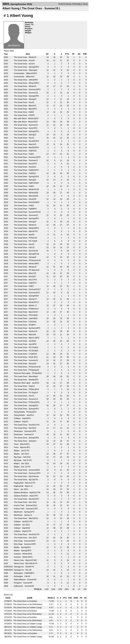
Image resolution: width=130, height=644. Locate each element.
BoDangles (19, 573)
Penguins (18, 583)
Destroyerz (19, 431)
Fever (17, 444)
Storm (17, 489)
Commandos (19, 73)
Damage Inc (19, 567)
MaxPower (19, 512)
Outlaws (18, 418)
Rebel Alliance (20, 580)
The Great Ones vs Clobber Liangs (28, 627)
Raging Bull (19, 483)
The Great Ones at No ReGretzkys (28, 614)
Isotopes (18, 554)
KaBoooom (19, 586)
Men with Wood (21, 118)
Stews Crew (19, 560)
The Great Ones (21, 57)
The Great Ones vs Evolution (25, 601)
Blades (17, 451)
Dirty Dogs (18, 541)
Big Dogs (18, 457)
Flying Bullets (20, 412)
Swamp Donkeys (21, 492)
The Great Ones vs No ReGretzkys (28, 604)
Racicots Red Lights (22, 373)
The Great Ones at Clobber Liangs (28, 608)
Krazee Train (19, 505)
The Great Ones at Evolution (25, 611)
